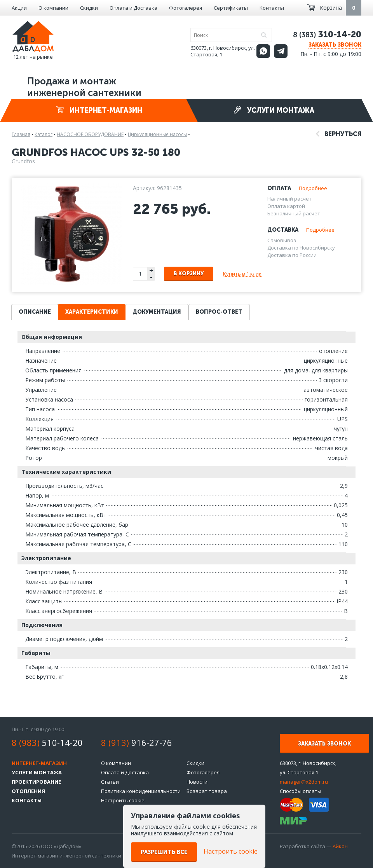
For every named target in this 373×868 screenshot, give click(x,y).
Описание (35, 312)
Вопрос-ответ (219, 312)
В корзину (189, 273)
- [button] (151, 277)
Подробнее (313, 188)
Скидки (89, 8)
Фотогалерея (186, 8)
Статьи (110, 782)
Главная (21, 134)
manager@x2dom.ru (304, 782)
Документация (157, 312)
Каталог (44, 134)
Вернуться (339, 134)
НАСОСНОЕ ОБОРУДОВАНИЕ (90, 134)
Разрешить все (164, 852)
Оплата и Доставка (133, 8)
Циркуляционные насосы (157, 134)
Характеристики (92, 312)
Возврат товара (207, 791)
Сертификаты (231, 8)
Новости (197, 782)
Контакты (272, 8)
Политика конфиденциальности (141, 791)
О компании (53, 8)
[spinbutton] (141, 274)
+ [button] (151, 270)
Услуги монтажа (274, 110)
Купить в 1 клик (242, 274)
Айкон (340, 846)
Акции (19, 8)
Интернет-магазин (99, 110)
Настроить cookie (123, 800)
